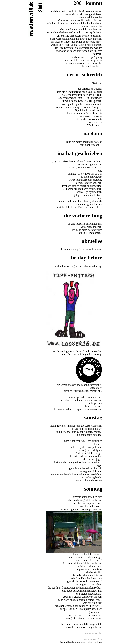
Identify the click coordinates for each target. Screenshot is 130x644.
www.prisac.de (88, 642)
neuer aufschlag (94, 633)
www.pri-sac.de (79, 249)
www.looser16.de (93, 639)
